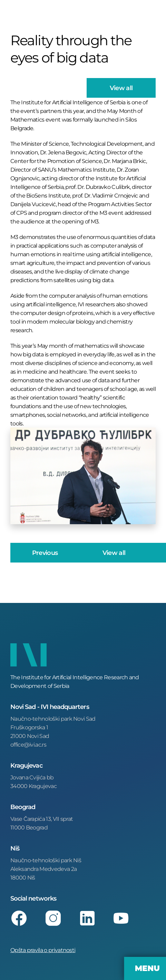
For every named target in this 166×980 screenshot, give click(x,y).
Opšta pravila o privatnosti (43, 950)
